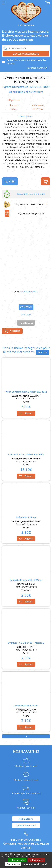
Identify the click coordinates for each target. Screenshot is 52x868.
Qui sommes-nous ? (26, 825)
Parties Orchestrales (16, 87)
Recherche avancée (37, 68)
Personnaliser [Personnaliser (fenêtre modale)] (13, 864)
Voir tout (43, 352)
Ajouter (45, 181)
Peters (14, 109)
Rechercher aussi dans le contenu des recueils (26, 62)
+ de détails (26, 323)
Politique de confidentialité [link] (35, 864)
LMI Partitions (26, 25)
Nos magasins (26, 819)
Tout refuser (36, 860)
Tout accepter (17, 860)
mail (28, 848)
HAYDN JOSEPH (26, 82)
